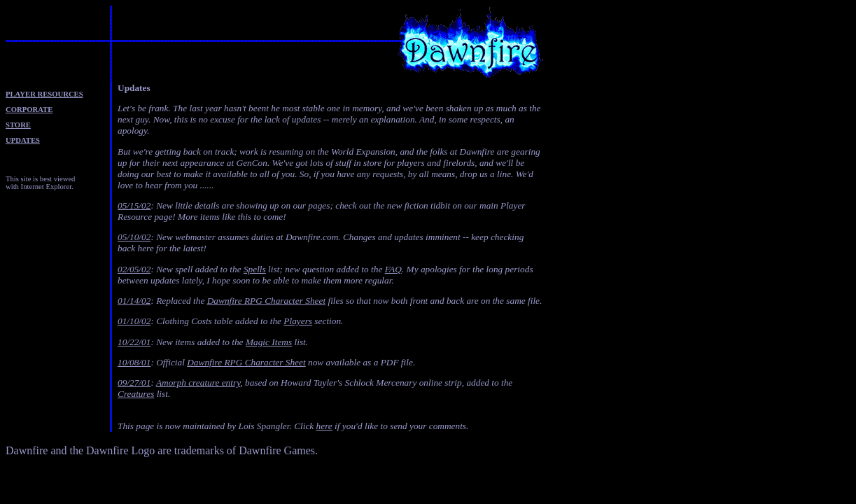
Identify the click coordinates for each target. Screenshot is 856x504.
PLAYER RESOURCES (44, 94)
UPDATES (23, 140)
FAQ (393, 269)
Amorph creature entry (198, 383)
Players (298, 321)
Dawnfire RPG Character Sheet (266, 301)
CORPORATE (29, 110)
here (324, 426)
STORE (18, 125)
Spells (255, 269)
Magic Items (269, 342)
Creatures (136, 394)
